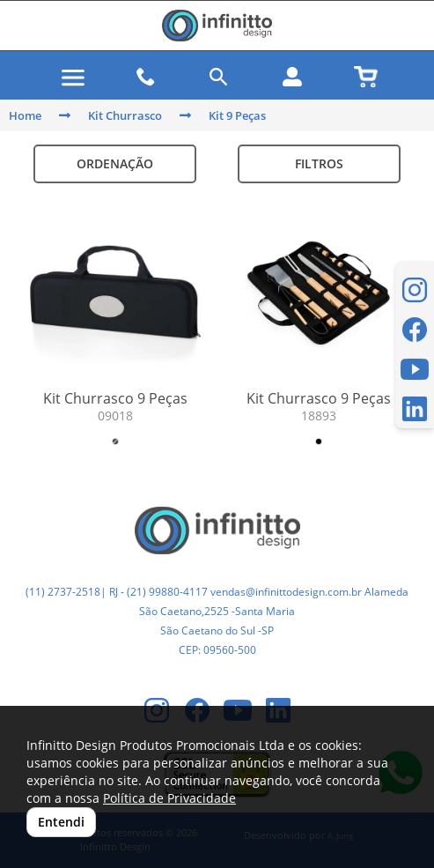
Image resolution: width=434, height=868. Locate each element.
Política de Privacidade (169, 798)
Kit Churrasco (125, 115)
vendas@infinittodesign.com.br (286, 592)
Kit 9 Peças (237, 115)
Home (25, 115)
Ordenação (115, 163)
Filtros (319, 163)
